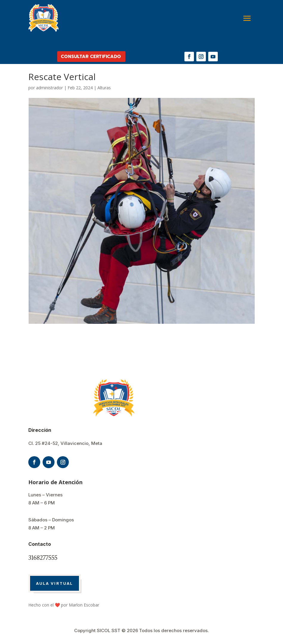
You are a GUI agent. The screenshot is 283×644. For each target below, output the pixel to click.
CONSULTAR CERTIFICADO (91, 57)
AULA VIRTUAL (55, 583)
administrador (49, 88)
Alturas (104, 88)
